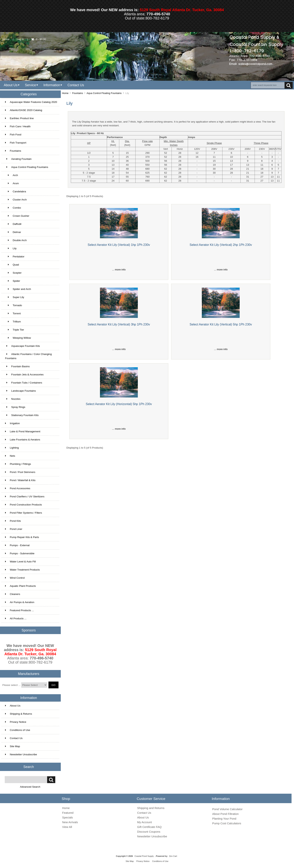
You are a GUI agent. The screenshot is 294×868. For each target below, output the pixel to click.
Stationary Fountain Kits (22, 415)
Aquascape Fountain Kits (23, 346)
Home (6, 39)
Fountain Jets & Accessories (24, 375)
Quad (12, 265)
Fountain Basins (17, 366)
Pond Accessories (18, 488)
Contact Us (76, 85)
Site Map (13, 746)
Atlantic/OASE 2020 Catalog (24, 110)
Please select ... (11, 685)
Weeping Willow (18, 338)
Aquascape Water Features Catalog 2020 (31, 102)
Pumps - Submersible (20, 553)
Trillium (13, 322)
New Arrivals (70, 822)
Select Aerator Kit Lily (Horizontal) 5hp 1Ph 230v (119, 404)
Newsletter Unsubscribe (21, 754)
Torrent (13, 313)
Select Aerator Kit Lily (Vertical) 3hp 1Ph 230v (119, 324)
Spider (13, 281)
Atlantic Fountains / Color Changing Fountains (28, 356)
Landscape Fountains (21, 391)
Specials (67, 817)
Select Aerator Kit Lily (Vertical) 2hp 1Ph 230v (221, 245)
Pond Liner (14, 529)
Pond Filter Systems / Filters (24, 513)
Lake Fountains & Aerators (23, 440)
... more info (119, 270)
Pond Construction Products (23, 505)
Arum (12, 183)
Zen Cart (173, 856)
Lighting (12, 448)
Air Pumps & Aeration (20, 602)
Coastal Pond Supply (144, 856)
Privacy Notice (16, 722)
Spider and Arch (18, 289)
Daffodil (13, 224)
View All (67, 827)
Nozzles (13, 399)
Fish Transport (16, 143)
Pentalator (15, 257)
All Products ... (16, 618)
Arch (12, 175)
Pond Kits (13, 521)
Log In (20, 39)
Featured (68, 813)
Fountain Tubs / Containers (24, 383)
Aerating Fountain (18, 159)
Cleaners (13, 594)
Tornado (14, 305)
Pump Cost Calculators (227, 823)
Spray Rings (15, 407)
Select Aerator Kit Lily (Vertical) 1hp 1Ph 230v (119, 245)
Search (29, 767)
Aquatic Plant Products (21, 586)
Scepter (13, 273)
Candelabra (16, 191)
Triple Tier (15, 330)
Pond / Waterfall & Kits (20, 480)
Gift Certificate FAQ (149, 827)
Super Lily (15, 297)
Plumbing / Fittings (18, 464)
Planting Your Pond (224, 819)
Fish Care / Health (18, 126)
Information (52, 85)
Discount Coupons (149, 832)
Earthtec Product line (19, 118)
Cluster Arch (16, 200)
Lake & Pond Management (23, 431)
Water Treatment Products (22, 570)
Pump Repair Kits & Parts (22, 537)
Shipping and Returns (151, 808)
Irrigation (12, 423)
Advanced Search (30, 787)
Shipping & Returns (19, 714)
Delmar (13, 232)
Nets (10, 456)
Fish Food (13, 135)
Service (30, 85)
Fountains (78, 93)
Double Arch (16, 240)
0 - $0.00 (39, 39)
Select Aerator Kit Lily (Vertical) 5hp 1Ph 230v (221, 324)
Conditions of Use (18, 730)
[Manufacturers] (34, 685)
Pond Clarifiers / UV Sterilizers (25, 496)
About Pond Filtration (225, 814)
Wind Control (15, 578)
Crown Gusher (17, 216)
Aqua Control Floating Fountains (104, 93)
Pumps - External (17, 545)
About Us (11, 85)
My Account (145, 822)
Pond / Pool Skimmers (20, 472)
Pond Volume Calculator (227, 809)
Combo (13, 208)
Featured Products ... (19, 610)
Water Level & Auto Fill (20, 562)
